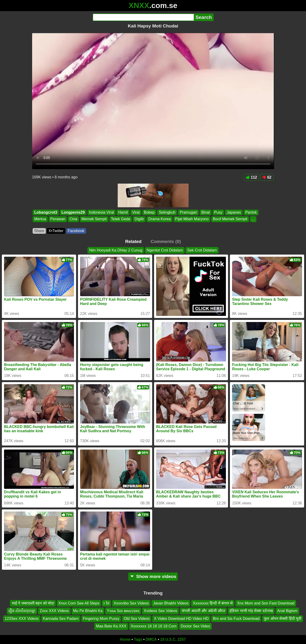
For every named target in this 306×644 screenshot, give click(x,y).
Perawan (58, 219)
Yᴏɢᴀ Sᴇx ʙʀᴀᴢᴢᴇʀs (123, 611)
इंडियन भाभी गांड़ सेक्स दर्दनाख (251, 611)
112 (251, 177)
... (253, 219)
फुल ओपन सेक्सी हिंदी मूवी (282, 619)
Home (125, 639)
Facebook (76, 231)
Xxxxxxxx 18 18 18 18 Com (154, 626)
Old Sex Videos (137, 619)
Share (39, 231)
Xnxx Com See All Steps (79, 603)
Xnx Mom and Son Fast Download (266, 603)
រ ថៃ (106, 603)
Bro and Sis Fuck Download (236, 619)
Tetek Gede (121, 219)
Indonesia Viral (101, 212)
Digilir (139, 219)
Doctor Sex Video (195, 626)
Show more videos (153, 576)
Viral (136, 212)
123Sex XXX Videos (22, 619)
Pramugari (188, 212)
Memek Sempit (94, 219)
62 (267, 177)
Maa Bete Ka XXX (111, 626)
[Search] (143, 17)
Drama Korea (159, 219)
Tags (138, 639)
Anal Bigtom (287, 611)
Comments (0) (166, 241)
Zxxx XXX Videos (54, 611)
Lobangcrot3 (46, 212)
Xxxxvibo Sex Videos (131, 603)
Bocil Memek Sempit (230, 219)
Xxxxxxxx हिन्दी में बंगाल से (213, 603)
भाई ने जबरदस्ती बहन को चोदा (33, 603)
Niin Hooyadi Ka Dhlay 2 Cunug (116, 250)
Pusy (218, 212)
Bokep (149, 212)
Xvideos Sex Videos (160, 611)
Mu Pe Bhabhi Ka (88, 611)
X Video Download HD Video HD (181, 619)
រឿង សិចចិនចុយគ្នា (22, 611)
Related (133, 241)
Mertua (40, 219)
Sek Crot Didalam (202, 250)
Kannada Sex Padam (61, 619)
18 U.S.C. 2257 (173, 639)
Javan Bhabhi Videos (171, 603)
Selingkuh (167, 212)
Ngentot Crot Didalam (165, 250)
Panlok (251, 212)
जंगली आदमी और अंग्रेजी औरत (203, 611)
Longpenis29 (73, 212)
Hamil (123, 212)
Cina (73, 219)
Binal (206, 212)
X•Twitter (56, 231)
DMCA (151, 639)
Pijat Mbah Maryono (192, 219)
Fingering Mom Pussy (101, 619)
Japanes (234, 212)
